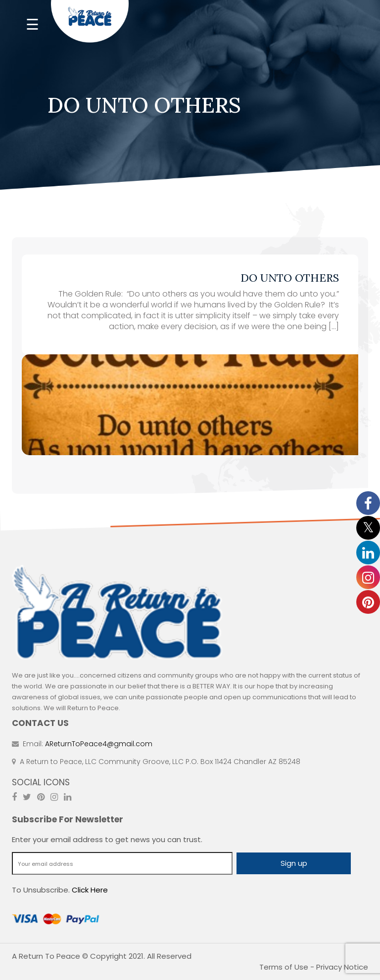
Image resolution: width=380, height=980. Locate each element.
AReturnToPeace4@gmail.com (99, 744)
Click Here (90, 890)
